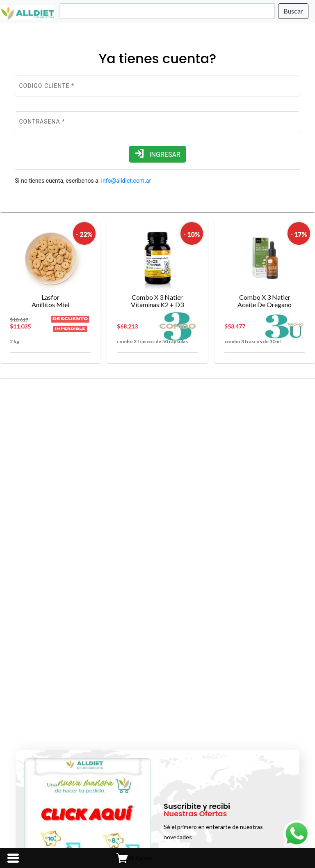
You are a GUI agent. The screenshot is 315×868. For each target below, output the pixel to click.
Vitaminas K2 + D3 (157, 301)
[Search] (167, 11)
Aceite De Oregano (265, 301)
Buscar (293, 11)
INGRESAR (157, 154)
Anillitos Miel (50, 301)
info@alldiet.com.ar (126, 181)
